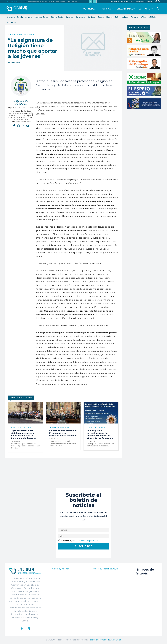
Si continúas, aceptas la (78, 541)
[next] (95, 2)
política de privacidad (89, 541)
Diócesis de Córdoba (21, 35)
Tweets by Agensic (60, 569)
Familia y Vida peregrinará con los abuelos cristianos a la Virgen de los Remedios (100, 434)
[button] (158, 9)
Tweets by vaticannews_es (105, 569)
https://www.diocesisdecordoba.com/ (21, 108)
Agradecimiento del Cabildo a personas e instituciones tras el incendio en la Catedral (24, 434)
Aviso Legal (116, 640)
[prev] (90, 2)
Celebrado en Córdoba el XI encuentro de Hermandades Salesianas (63, 433)
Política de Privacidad (99, 640)
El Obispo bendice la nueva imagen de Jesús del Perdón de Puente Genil (51, 2)
